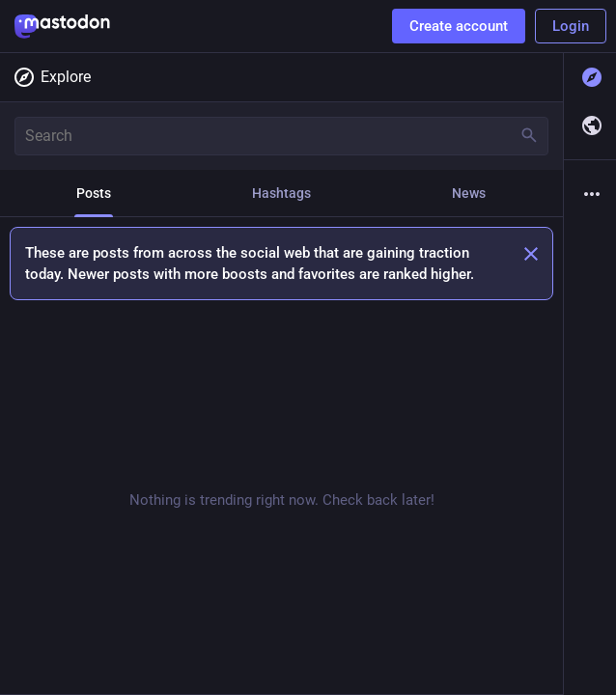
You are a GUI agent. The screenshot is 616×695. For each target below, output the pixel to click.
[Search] (281, 136)
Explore (52, 77)
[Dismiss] (531, 254)
